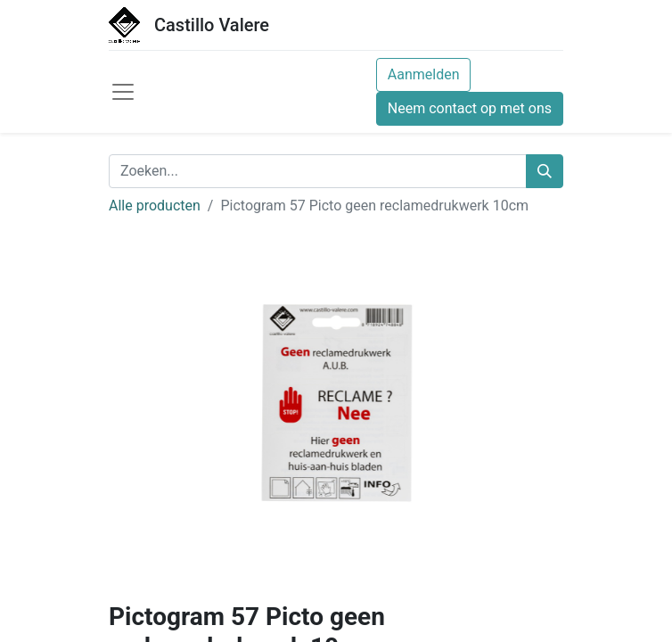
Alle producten (155, 206)
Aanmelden (424, 74)
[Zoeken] (545, 171)
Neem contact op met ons (470, 108)
